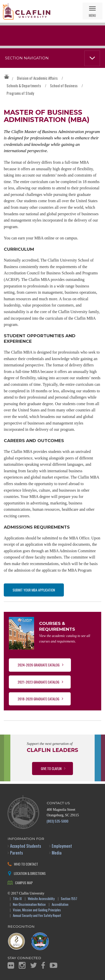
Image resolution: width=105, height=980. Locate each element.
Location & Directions (30, 873)
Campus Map (24, 883)
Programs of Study (20, 93)
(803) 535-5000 (58, 821)
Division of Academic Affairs (37, 78)
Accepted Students (26, 846)
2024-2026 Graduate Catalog (39, 665)
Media (57, 853)
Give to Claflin (51, 768)
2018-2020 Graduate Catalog (38, 699)
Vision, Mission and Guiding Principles (37, 910)
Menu (92, 15)
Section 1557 (69, 899)
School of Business (64, 86)
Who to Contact (26, 864)
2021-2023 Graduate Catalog (38, 682)
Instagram (22, 965)
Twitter (34, 965)
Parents (17, 853)
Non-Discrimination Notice (29, 905)
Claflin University (27, 11)
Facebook (43, 965)
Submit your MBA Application (34, 590)
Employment (62, 846)
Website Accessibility (41, 899)
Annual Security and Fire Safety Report (37, 916)
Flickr (11, 965)
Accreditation (60, 905)
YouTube (54, 965)
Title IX (17, 899)
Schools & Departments (24, 86)
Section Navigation (27, 58)
